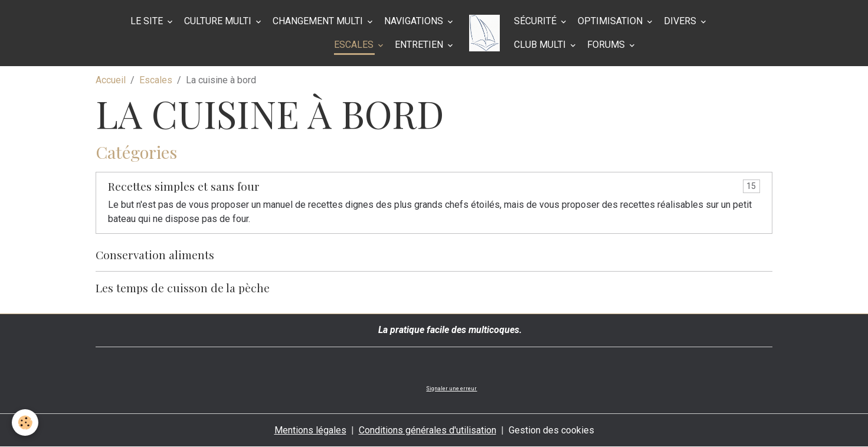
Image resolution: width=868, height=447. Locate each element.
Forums (607, 45)
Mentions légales (310, 430)
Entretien (420, 45)
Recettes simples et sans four (184, 186)
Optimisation (611, 21)
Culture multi (219, 21)
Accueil (111, 80)
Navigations (415, 21)
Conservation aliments (155, 255)
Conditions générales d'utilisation (428, 430)
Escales (355, 45)
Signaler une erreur (451, 389)
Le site (148, 21)
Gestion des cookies (551, 430)
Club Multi (541, 45)
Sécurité (536, 21)
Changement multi (319, 21)
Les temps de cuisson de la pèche (183, 288)
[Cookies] (25, 422)
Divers (681, 21)
